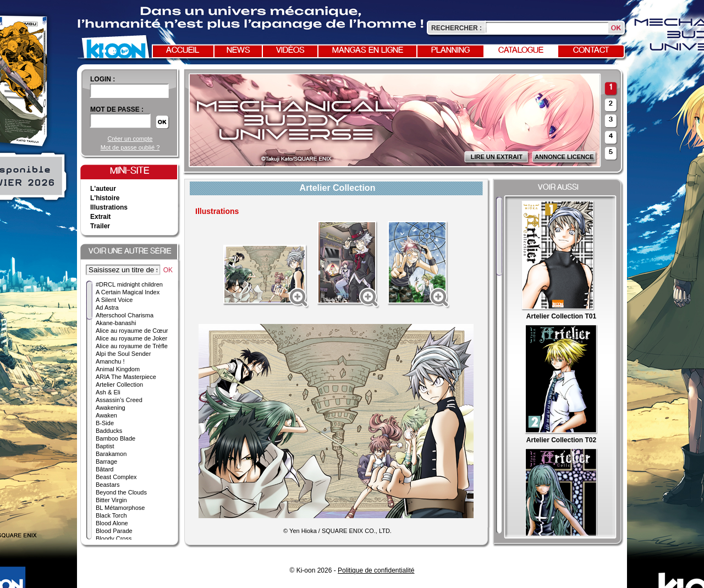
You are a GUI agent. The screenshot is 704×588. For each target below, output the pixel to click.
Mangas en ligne (368, 51)
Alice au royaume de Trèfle (132, 346)
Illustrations (109, 207)
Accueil (183, 51)
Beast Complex (116, 477)
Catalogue (521, 51)
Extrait (100, 217)
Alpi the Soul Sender (123, 354)
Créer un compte (130, 139)
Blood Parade (114, 531)
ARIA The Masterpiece (126, 377)
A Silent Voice (114, 300)
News (238, 51)
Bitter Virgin (111, 500)
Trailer (100, 226)
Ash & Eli (108, 392)
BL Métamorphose (120, 508)
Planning (450, 51)
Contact (591, 51)
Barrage (106, 461)
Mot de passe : (117, 109)
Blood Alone (112, 523)
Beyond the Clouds (121, 492)
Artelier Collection (119, 384)
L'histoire (105, 198)
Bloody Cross (114, 538)
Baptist (105, 446)
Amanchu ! (110, 361)
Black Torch (111, 515)
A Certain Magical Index (128, 292)
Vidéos (290, 51)
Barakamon (111, 454)
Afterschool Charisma (125, 315)
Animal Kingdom (118, 369)
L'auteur (103, 189)
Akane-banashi (116, 323)
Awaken (106, 415)
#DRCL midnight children (129, 284)
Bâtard (105, 469)
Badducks (109, 431)
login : (103, 79)
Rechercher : (457, 28)
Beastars (108, 485)
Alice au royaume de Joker (131, 338)
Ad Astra (107, 307)
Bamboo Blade (116, 438)
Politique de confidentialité (376, 570)
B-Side (105, 423)
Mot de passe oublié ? (130, 147)
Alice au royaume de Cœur (132, 331)
